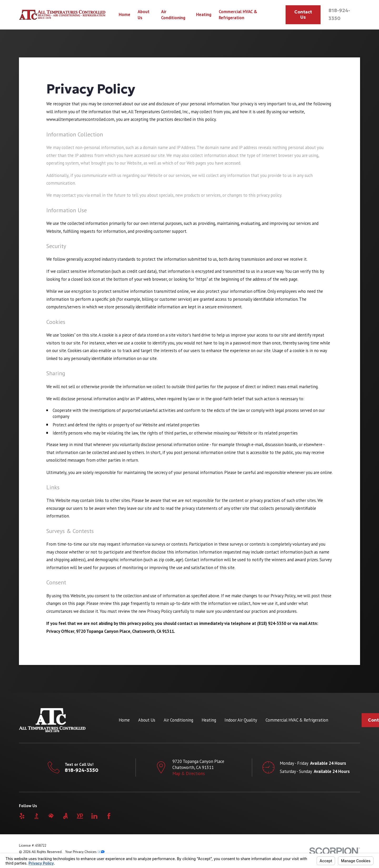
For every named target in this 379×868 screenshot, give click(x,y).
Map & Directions (189, 773)
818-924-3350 (82, 770)
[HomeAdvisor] (51, 816)
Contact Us (303, 15)
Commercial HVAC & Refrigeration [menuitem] (238, 15)
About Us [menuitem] (144, 15)
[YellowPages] (80, 816)
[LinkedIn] (94, 816)
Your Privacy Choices (85, 852)
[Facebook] (109, 816)
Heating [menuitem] (204, 14)
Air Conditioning (178, 720)
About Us (147, 720)
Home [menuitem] (124, 14)
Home (124, 720)
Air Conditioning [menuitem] (173, 15)
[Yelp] (22, 816)
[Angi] (65, 816)
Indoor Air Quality (241, 720)
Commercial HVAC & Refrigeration (297, 720)
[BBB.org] (36, 816)
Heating (209, 720)
